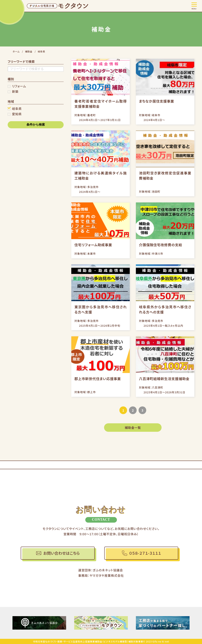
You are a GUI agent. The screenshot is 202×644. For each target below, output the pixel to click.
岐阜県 (17, 109)
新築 (15, 91)
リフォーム (19, 86)
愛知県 (17, 114)
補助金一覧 (133, 428)
